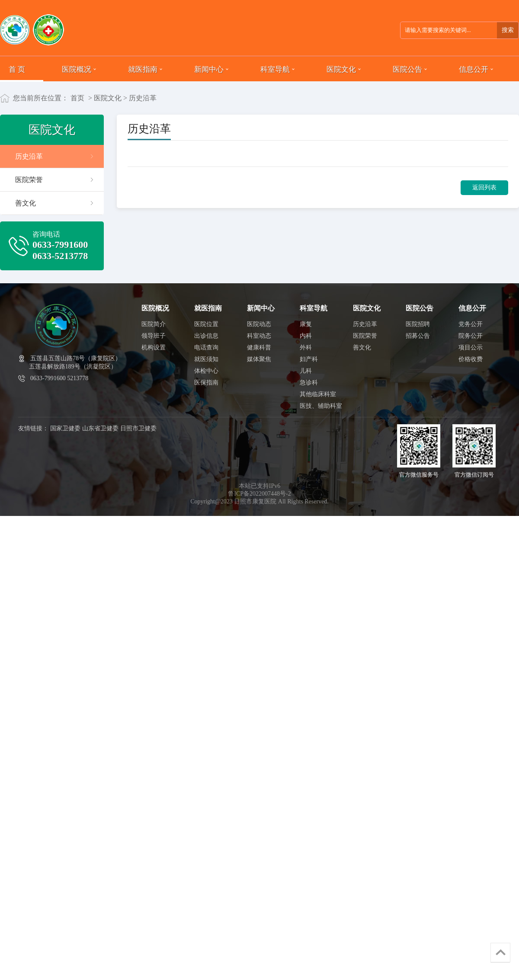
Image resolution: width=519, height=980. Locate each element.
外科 (306, 347)
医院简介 (154, 324)
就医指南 (143, 69)
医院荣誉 (29, 180)
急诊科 (309, 383)
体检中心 (206, 371)
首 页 (17, 69)
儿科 (306, 371)
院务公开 (471, 336)
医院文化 (341, 69)
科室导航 (275, 69)
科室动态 (259, 336)
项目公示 (471, 347)
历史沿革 (29, 156)
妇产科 (309, 359)
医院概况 (77, 69)
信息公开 (474, 69)
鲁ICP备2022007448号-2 (259, 494)
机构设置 (154, 347)
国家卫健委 (65, 428)
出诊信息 (206, 336)
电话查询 (206, 347)
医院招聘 (418, 324)
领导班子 (154, 336)
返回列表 (484, 187)
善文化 (26, 203)
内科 (306, 336)
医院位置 (206, 324)
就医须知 (206, 359)
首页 (77, 98)
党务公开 (471, 324)
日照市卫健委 (138, 428)
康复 (306, 324)
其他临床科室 (318, 394)
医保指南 (206, 383)
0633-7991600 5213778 (59, 378)
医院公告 (407, 69)
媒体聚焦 (259, 359)
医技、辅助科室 (321, 406)
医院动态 (259, 324)
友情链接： (33, 428)
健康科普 (259, 347)
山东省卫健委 (100, 428)
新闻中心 (209, 69)
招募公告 (418, 336)
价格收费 (471, 359)
